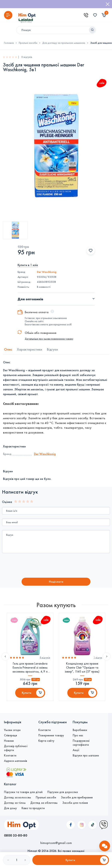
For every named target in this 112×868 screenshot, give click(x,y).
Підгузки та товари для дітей (23, 792)
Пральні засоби (28, 43)
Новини (9, 741)
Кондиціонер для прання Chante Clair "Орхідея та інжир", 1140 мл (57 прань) (82, 668)
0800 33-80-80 (16, 835)
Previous (5, 656)
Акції (76, 750)
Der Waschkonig (47, 272)
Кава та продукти (33, 808)
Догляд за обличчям (44, 803)
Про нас (78, 735)
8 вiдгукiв (45, 658)
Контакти (10, 755)
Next (107, 656)
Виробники (80, 730)
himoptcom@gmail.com (56, 843)
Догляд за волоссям (17, 797)
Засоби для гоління (75, 803)
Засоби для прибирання (77, 797)
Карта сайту (46, 741)
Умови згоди (12, 730)
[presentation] (35, 566)
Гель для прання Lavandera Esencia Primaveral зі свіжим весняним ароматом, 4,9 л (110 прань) (30, 668)
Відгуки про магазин (86, 755)
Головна (9, 43)
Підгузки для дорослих (63, 792)
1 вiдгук (98, 658)
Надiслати (56, 582)
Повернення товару (51, 735)
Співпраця (10, 735)
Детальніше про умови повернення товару (49, 339)
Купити (27, 693)
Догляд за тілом (15, 803)
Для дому (10, 808)
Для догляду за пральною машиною (64, 43)
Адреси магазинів (16, 761)
